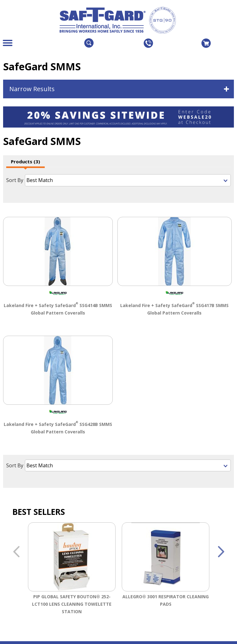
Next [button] (221, 551)
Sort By (15, 180)
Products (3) (25, 161)
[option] (72, 570)
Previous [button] (16, 551)
